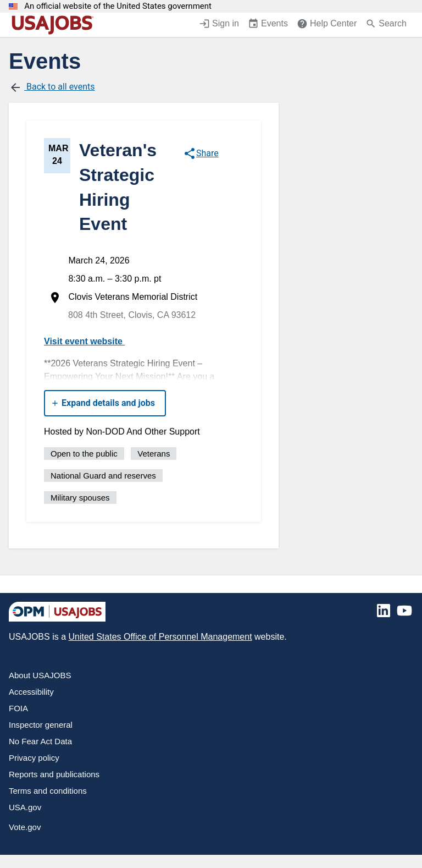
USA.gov (25, 807)
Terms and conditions (48, 791)
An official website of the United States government (118, 6)
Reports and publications (54, 774)
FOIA (18, 708)
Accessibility (31, 692)
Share (201, 153)
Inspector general (41, 725)
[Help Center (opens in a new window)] (327, 25)
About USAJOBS (40, 675)
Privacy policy (34, 758)
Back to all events (52, 87)
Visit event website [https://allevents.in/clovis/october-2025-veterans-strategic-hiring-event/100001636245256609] (89, 341)
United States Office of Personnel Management (160, 637)
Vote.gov (25, 827)
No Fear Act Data (40, 741)
